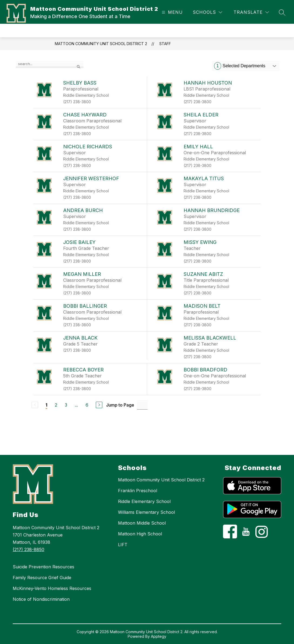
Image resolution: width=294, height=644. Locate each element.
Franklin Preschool (138, 491)
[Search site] (282, 12)
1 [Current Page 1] (46, 405)
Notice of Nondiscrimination (41, 599)
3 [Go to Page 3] (66, 405)
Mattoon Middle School (142, 523)
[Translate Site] (251, 12)
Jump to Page (120, 405)
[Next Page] (99, 405)
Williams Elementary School (146, 512)
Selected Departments (240, 66)
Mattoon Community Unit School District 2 (101, 44)
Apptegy (159, 636)
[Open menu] (172, 12)
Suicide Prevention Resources (43, 567)
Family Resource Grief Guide (42, 578)
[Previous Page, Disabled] (35, 405)
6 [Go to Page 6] (87, 405)
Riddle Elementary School (144, 501)
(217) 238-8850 (28, 549)
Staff (165, 44)
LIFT (123, 545)
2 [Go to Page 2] (56, 405)
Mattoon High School (140, 534)
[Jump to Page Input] (142, 405)
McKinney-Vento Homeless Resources (52, 588)
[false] (50, 64)
